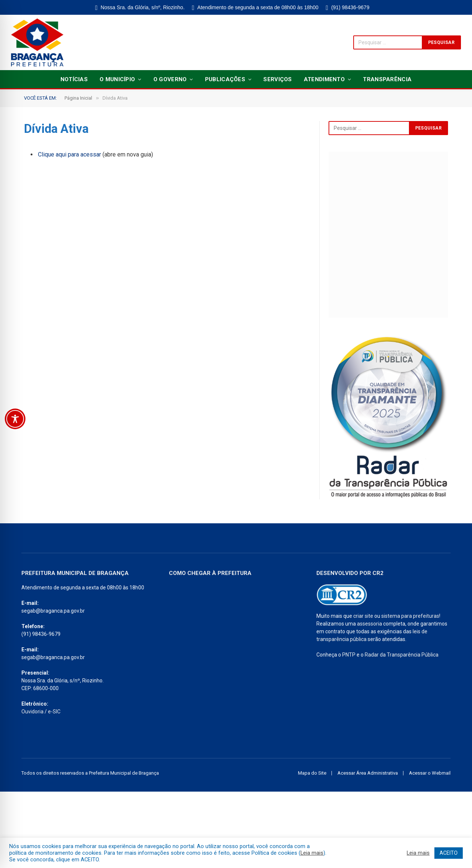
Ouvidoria (32, 712)
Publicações (225, 79)
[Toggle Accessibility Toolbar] (15, 419)
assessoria (369, 624)
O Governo (170, 79)
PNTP (349, 655)
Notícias (74, 79)
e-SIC (54, 712)
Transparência (387, 79)
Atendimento (324, 79)
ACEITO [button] (449, 853)
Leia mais (312, 853)
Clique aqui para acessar (70, 154)
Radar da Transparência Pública (402, 655)
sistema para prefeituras (410, 616)
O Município (117, 79)
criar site (363, 616)
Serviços (277, 79)
